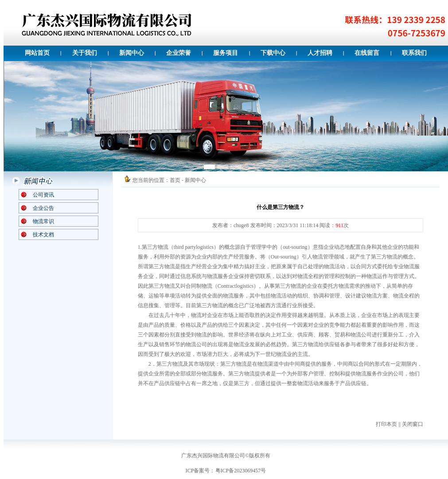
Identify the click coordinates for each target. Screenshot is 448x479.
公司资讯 (43, 195)
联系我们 (414, 53)
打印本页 (386, 424)
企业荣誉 (179, 53)
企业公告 (43, 208)
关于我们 (85, 53)
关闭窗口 (413, 424)
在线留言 (367, 53)
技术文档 (43, 235)
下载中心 (273, 53)
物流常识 (43, 221)
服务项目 (226, 53)
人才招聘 (320, 53)
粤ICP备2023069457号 (241, 471)
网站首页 (37, 53)
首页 (175, 180)
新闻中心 (132, 53)
